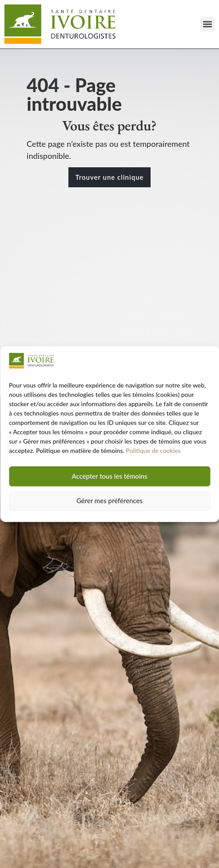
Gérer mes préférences (109, 501)
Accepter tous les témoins (110, 476)
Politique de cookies (153, 450)
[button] (207, 24)
